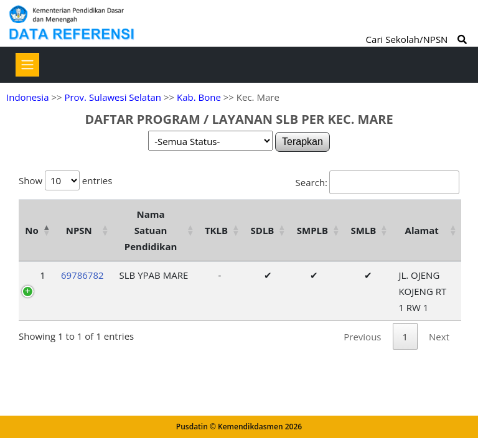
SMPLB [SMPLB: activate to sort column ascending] (312, 230)
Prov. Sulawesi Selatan (113, 97)
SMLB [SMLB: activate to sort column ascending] (363, 230)
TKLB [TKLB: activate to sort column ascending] (216, 230)
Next (439, 337)
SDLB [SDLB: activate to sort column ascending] (263, 230)
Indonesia (27, 97)
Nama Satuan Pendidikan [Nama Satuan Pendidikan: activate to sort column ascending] (151, 230)
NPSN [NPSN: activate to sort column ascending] (79, 230)
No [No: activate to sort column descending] (31, 230)
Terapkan (302, 142)
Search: (377, 182)
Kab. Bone (199, 97)
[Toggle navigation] (27, 65)
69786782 (82, 275)
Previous (362, 337)
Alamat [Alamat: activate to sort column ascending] (422, 230)
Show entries (65, 180)
